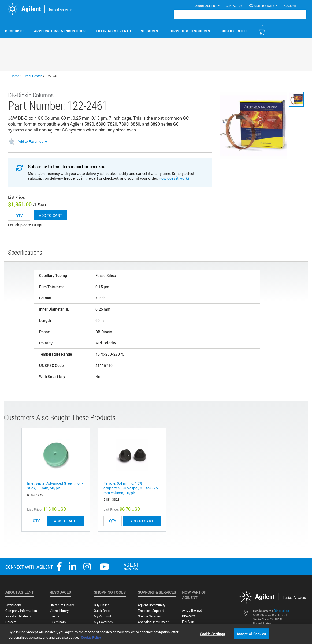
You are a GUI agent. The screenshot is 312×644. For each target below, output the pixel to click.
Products (14, 31)
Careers (11, 622)
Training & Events (114, 31)
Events (54, 616)
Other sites (281, 611)
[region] (156, 634)
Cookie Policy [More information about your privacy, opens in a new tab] (91, 637)
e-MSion (188, 622)
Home (15, 76)
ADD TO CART (65, 521)
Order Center (234, 31)
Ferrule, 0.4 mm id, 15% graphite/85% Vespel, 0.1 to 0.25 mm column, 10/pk (131, 488)
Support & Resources (190, 31)
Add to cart (50, 215)
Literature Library (62, 605)
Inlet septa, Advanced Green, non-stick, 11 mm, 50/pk (55, 486)
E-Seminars (58, 622)
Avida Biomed (192, 610)
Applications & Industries (60, 31)
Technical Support (151, 611)
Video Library (59, 611)
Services (150, 31)
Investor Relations (18, 616)
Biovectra (189, 616)
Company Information (21, 611)
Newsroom (13, 605)
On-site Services (149, 616)
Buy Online (102, 605)
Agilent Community (152, 605)
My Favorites (103, 622)
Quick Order (102, 611)
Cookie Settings (212, 634)
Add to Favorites (30, 142)
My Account (103, 616)
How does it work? (174, 178)
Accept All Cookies (251, 634)
